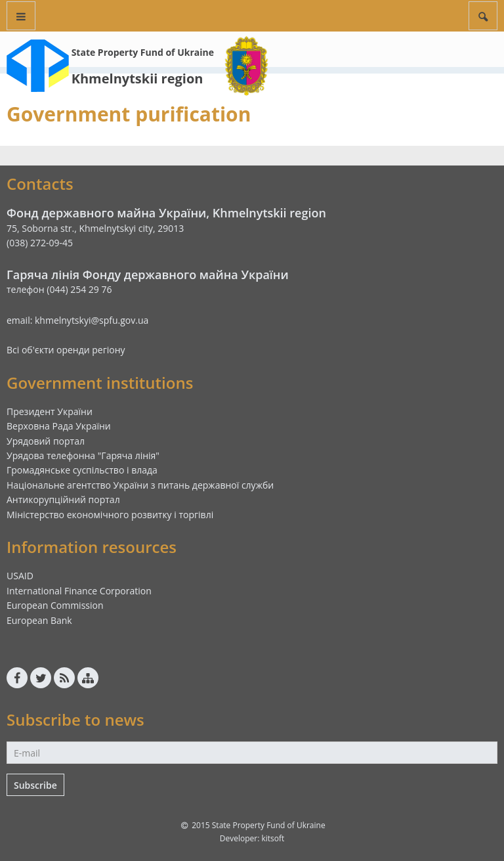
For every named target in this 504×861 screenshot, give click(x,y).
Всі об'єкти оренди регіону (66, 350)
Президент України (50, 411)
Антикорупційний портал (63, 499)
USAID (20, 576)
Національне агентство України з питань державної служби (140, 485)
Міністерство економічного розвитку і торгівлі (110, 515)
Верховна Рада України (59, 426)
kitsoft (273, 838)
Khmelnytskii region (137, 78)
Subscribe (35, 785)
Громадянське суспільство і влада (82, 470)
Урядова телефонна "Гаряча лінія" (83, 455)
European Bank (39, 620)
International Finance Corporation (79, 591)
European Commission (55, 605)
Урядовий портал (46, 441)
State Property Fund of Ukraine (143, 52)
